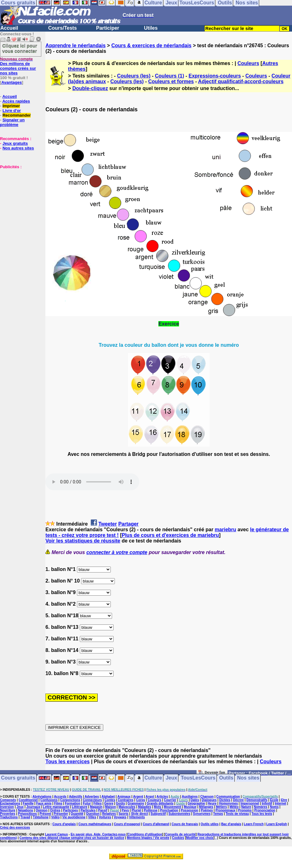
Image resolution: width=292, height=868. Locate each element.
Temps (218, 814)
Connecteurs (92, 800)
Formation (72, 803)
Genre (109, 803)
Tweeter (108, 524)
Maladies (145, 807)
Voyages (120, 817)
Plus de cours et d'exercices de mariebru (170, 535)
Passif (103, 810)
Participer (108, 28)
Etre (284, 800)
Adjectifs (75, 797)
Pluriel (136, 810)
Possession (190, 810)
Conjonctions (70, 800)
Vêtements (137, 817)
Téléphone (41, 817)
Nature (246, 807)
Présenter (61, 814)
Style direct (140, 814)
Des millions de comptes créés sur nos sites (18, 66)
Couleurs (248, 63)
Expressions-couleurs (215, 76)
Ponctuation (169, 810)
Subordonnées (179, 814)
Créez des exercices (15, 828)
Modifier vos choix (200, 838)
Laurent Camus (56, 834)
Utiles (151, 28)
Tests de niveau (237, 814)
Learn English (277, 824)
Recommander (17, 115)
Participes (70, 810)
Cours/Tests (62, 28)
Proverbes (8, 814)
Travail (25, 817)
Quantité (77, 814)
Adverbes (92, 797)
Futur (87, 803)
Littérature (80, 807)
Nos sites (248, 778)
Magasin (96, 807)
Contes (110, 800)
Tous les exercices (67, 762)
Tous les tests (262, 814)
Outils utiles (210, 824)
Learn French (254, 824)
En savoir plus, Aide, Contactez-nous (98, 834)
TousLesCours (198, 778)
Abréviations (42, 797)
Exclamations (10, 803)
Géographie (196, 803)
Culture (153, 778)
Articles (162, 797)
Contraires (126, 800)
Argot (150, 797)
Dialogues (209, 800)
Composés (8, 800)
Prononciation (265, 810)
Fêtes (98, 803)
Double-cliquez (90, 88)
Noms (274, 807)
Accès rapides (16, 101)
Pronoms (245, 810)
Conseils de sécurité (180, 834)
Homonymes (228, 803)
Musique (190, 807)
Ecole (274, 800)
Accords (60, 797)
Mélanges (206, 807)
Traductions (9, 817)
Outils (226, 778)
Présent (45, 814)
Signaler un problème (12, 122)
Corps (141, 800)
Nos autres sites (18, 148)
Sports (124, 814)
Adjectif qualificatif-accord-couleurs (241, 81)
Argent (138, 797)
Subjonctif (158, 814)
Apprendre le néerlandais (75, 45)
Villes (92, 817)
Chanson (207, 797)
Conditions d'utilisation (145, 834)
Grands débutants (160, 803)
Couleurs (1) (169, 76)
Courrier (170, 800)
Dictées (225, 800)
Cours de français (185, 824)
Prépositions (27, 814)
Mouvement (172, 807)
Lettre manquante (56, 807)
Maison (110, 807)
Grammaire (136, 803)
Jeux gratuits (15, 143)
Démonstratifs (257, 800)
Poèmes (207, 810)
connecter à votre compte (117, 552)
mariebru (225, 530)
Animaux (124, 797)
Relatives (109, 814)
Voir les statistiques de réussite (83, 541)
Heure (212, 803)
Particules (88, 810)
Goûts (120, 803)
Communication (228, 797)
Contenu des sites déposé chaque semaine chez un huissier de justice (72, 838)
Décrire (238, 800)
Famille (28, 803)
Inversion (7, 807)
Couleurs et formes (171, 81)
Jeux (171, 778)
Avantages (11, 82)
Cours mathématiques (95, 824)
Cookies (178, 838)
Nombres (261, 807)
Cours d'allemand (156, 824)
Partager (128, 524)
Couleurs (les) (134, 76)
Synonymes (202, 814)
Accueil (9, 28)
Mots (158, 807)
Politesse (151, 810)
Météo (234, 807)
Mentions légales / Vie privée (148, 838)
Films (58, 803)
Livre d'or (12, 111)
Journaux (33, 807)
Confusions (49, 800)
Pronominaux (225, 810)
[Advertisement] (19, 200)
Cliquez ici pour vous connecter (20, 48)
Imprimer (11, 106)
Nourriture (8, 810)
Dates (195, 800)
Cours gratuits (18, 778)
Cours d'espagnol (127, 824)
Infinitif (267, 803)
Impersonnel (250, 803)
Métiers (221, 807)
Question (93, 814)
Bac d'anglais (231, 824)
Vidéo (55, 817)
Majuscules (127, 807)
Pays (125, 810)
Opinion (42, 810)
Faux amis (44, 803)
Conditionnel (28, 800)
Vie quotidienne (74, 817)
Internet (281, 803)
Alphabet (108, 797)
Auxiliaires (190, 797)
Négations (25, 810)
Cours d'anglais (64, 824)
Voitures (105, 817)
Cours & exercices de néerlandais (151, 45)
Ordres (55, 810)
